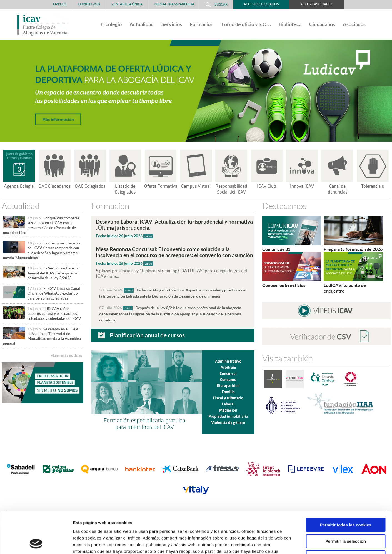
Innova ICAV (302, 186)
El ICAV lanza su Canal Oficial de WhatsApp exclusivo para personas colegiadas (54, 293)
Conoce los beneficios (284, 285)
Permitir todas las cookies (346, 486)
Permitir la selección (346, 502)
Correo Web (89, 4)
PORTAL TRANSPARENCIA (174, 4)
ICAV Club (267, 186)
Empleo (60, 4)
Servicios (172, 24)
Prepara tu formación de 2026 (353, 249)
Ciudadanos (322, 24)
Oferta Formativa (161, 186)
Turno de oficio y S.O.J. (246, 24)
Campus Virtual (196, 186)
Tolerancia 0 (373, 186)
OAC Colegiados (90, 186)
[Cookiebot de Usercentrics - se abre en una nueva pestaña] (36, 543)
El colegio (111, 24)
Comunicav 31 (276, 249)
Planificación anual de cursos (147, 335)
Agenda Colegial (19, 186)
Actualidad (142, 24)
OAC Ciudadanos (54, 186)
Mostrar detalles (299, 543)
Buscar (217, 5)
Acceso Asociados (317, 4)
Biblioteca (290, 24)
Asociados (354, 24)
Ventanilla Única (127, 4)
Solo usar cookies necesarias (346, 519)
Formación (202, 24)
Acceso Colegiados (261, 4)
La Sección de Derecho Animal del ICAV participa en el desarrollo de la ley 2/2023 (53, 273)
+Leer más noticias (66, 356)
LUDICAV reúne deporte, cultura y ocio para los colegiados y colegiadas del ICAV (54, 314)
